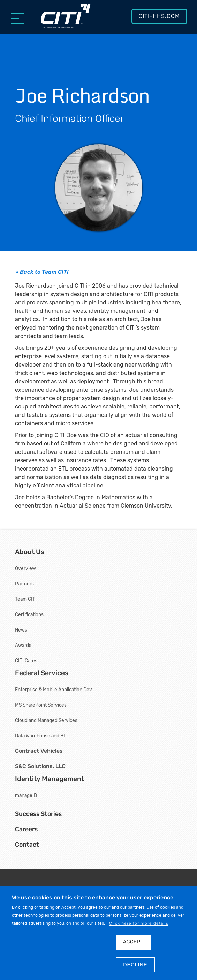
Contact (27, 845)
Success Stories (38, 814)
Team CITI (26, 599)
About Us (30, 552)
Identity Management (50, 779)
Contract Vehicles (39, 751)
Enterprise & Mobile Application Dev (54, 690)
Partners (24, 584)
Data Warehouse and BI (40, 736)
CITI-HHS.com (159, 16)
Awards (23, 645)
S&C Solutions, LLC (40, 766)
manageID (26, 795)
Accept (133, 942)
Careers (26, 829)
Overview (25, 568)
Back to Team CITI (42, 272)
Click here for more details (139, 923)
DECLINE (135, 965)
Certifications (29, 614)
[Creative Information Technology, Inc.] (66, 20)
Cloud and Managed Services (46, 720)
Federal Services (42, 673)
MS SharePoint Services (41, 705)
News (21, 630)
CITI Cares (26, 661)
